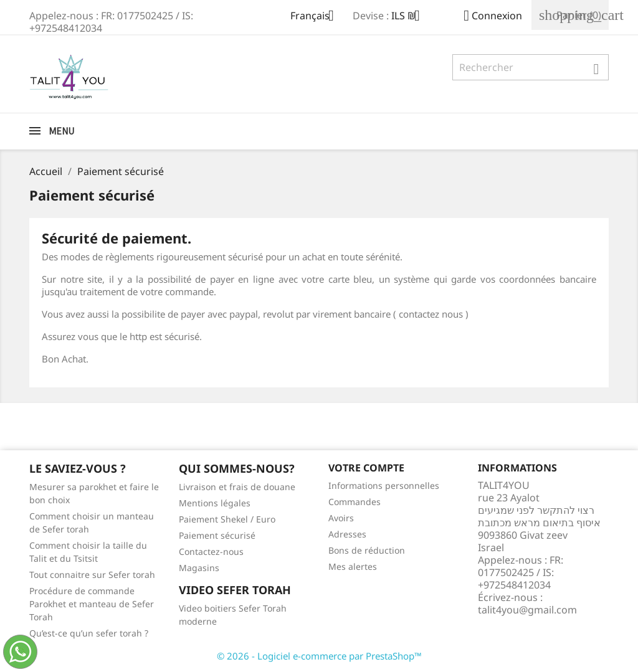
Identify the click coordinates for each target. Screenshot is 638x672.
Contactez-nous (211, 551)
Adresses (347, 534)
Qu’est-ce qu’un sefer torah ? (89, 633)
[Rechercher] (531, 67)
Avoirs (341, 518)
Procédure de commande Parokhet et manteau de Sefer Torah (92, 604)
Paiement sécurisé (217, 535)
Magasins (199, 568)
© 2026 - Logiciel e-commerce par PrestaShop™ (319, 656)
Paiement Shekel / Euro (227, 519)
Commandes (355, 502)
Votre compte (366, 468)
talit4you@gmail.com (527, 610)
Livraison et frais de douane (237, 487)
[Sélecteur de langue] (317, 17)
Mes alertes (353, 566)
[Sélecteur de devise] (410, 17)
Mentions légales (215, 503)
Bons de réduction (367, 550)
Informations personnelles (384, 485)
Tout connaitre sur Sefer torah (92, 575)
